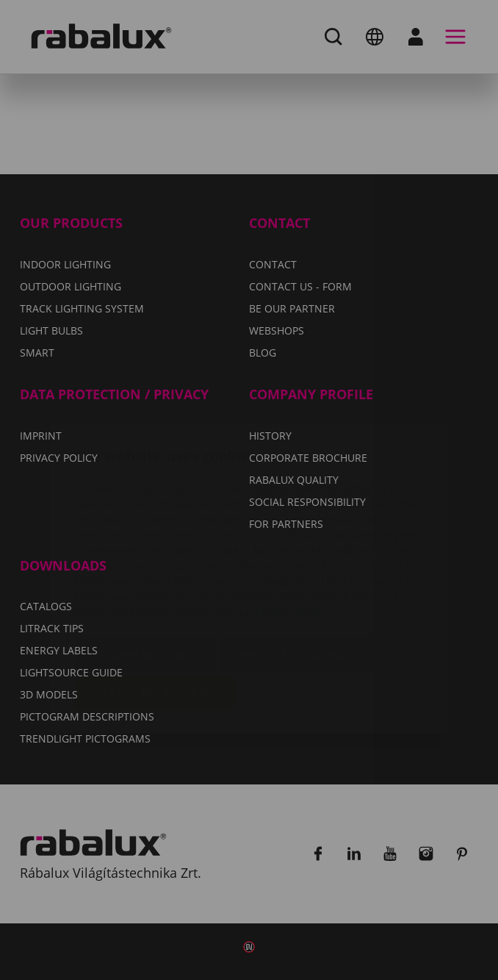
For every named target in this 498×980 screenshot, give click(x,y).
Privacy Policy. (292, 525)
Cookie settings (145, 568)
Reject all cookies (297, 568)
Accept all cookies (155, 605)
